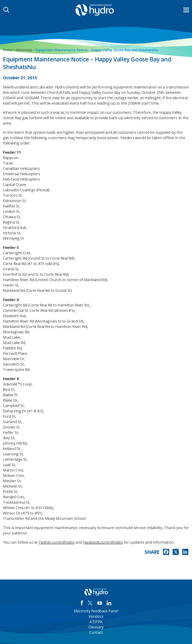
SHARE (152, 552)
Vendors (96, 616)
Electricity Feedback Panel (96, 611)
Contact (96, 632)
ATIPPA (96, 622)
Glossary (96, 627)
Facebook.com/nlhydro (103, 542)
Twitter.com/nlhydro (57, 542)
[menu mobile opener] (186, 10)
